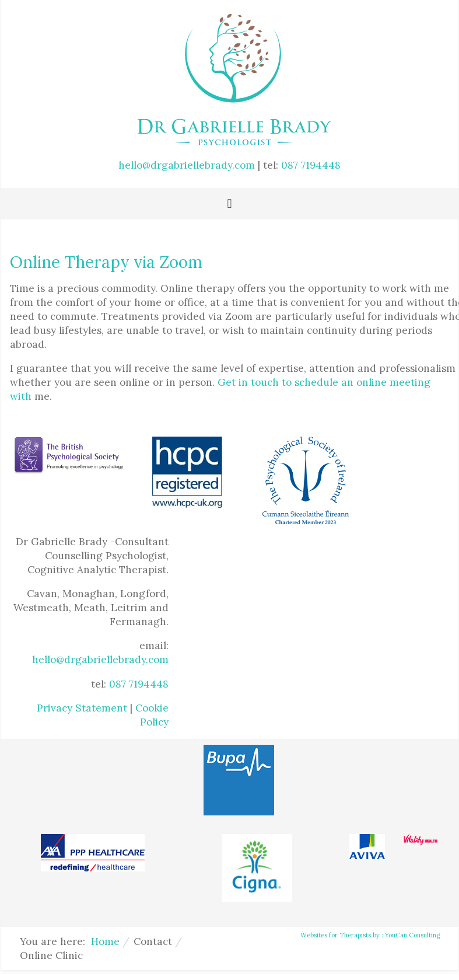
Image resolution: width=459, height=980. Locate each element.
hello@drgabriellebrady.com (187, 165)
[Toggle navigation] (229, 204)
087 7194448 (311, 165)
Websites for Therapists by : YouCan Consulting (370, 935)
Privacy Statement (82, 708)
